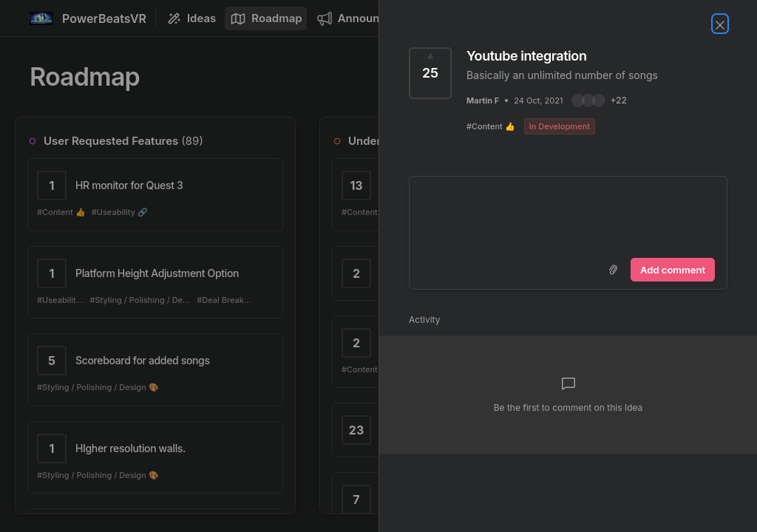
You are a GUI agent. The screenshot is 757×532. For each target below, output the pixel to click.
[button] (599, 100)
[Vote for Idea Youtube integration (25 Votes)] (430, 73)
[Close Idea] (720, 24)
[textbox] (568, 214)
